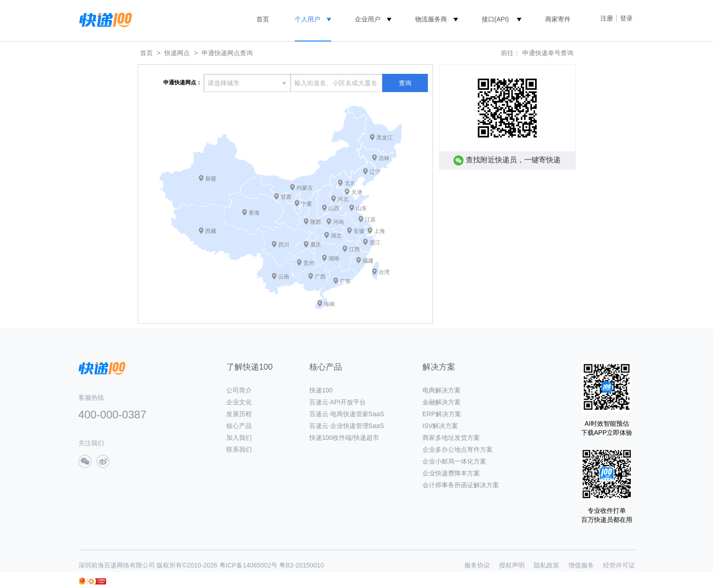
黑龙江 (385, 138)
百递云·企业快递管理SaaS (347, 426)
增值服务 (581, 565)
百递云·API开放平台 (338, 402)
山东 (361, 208)
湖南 (334, 258)
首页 (263, 19)
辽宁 (375, 172)
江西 (354, 249)
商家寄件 (558, 19)
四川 (284, 245)
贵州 (309, 263)
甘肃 (286, 197)
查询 (405, 83)
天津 (357, 192)
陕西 (316, 222)
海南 (329, 304)
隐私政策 (546, 565)
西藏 (211, 231)
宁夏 (307, 204)
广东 (345, 281)
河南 (338, 222)
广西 (320, 277)
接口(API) (495, 19)
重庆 (316, 245)
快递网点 (177, 53)
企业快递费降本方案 (451, 473)
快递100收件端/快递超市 (344, 438)
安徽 (359, 231)
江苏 (370, 220)
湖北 (336, 236)
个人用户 (307, 19)
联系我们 (239, 449)
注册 (607, 18)
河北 (343, 199)
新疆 (211, 179)
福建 (368, 261)
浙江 (375, 242)
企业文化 (239, 402)
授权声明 (512, 565)
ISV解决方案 (440, 426)
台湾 (384, 272)
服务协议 (477, 565)
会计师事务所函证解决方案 (461, 485)
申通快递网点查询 (227, 53)
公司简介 (239, 390)
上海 (380, 231)
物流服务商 (431, 19)
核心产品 (239, 426)
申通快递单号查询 (548, 53)
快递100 (321, 390)
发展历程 (239, 414)
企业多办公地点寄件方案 (458, 449)
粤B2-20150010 (302, 565)
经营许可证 (619, 565)
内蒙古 (305, 188)
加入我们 (239, 438)
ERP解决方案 (442, 414)
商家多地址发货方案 (451, 438)
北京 (350, 183)
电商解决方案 (442, 390)
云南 (284, 277)
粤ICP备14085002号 (249, 565)
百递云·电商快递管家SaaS (347, 414)
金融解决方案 (442, 402)
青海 (254, 213)
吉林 (384, 158)
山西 (334, 208)
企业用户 (368, 19)
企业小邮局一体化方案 (454, 461)
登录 (626, 18)
